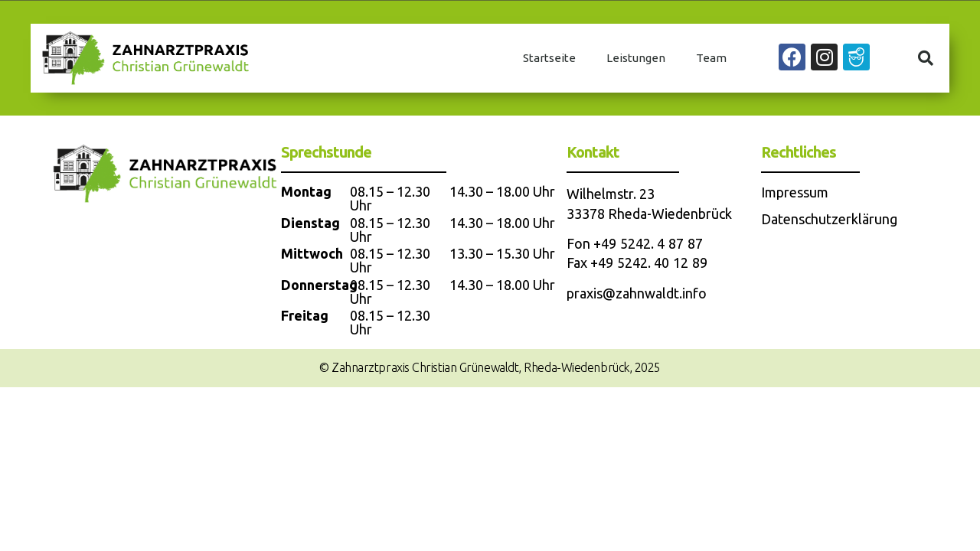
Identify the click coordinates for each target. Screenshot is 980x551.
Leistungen (636, 58)
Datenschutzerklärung (829, 219)
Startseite (549, 58)
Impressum (795, 192)
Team (711, 58)
